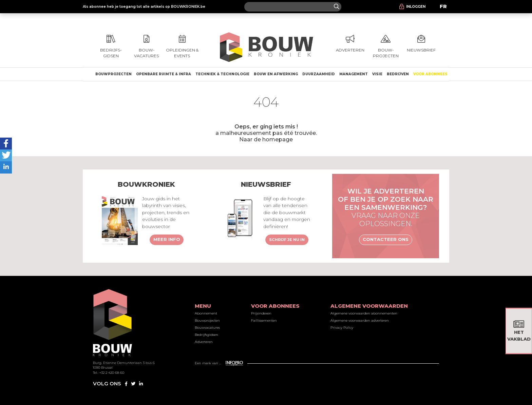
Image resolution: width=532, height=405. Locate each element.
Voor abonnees (430, 74)
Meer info (167, 239)
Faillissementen (264, 320)
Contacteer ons (386, 239)
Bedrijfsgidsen (206, 335)
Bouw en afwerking (276, 74)
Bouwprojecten (113, 74)
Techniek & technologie (222, 74)
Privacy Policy (342, 328)
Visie (377, 74)
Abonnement (206, 313)
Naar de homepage (266, 139)
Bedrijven (398, 74)
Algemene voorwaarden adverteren (360, 320)
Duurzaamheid (319, 74)
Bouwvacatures (207, 328)
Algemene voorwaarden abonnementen (364, 313)
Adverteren (204, 342)
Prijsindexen (261, 313)
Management (354, 74)
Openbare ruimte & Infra (164, 74)
